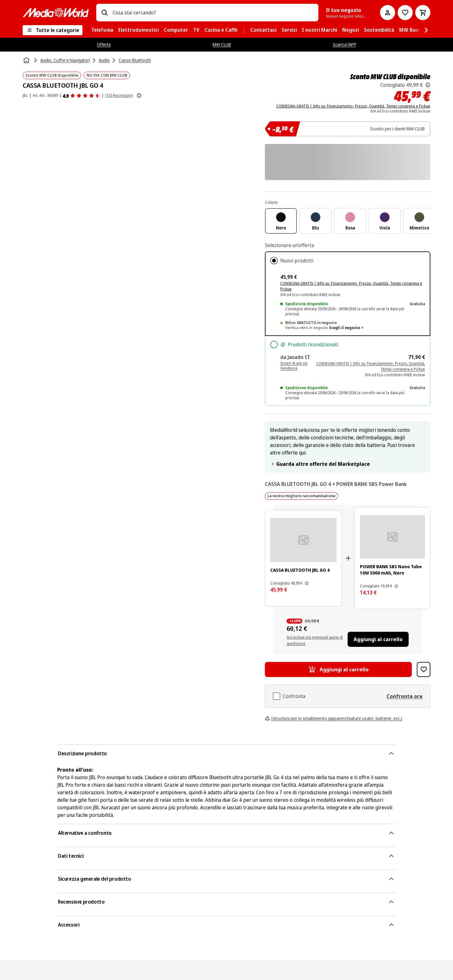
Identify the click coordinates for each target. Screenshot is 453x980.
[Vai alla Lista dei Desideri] (405, 13)
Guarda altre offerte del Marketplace (320, 464)
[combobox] (213, 13)
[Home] (27, 60)
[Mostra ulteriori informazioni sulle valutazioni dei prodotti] (139, 96)
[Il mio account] (388, 13)
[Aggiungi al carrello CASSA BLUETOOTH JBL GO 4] (338, 669)
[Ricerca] (104, 13)
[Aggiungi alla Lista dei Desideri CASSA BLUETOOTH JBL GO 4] (424, 669)
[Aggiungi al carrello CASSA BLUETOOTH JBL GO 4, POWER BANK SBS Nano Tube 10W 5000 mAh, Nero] (378, 639)
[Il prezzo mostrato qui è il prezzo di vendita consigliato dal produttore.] (428, 85)
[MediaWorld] (56, 12)
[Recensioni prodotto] (82, 96)
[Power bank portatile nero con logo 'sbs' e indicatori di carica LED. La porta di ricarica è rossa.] (392, 537)
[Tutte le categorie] (53, 30)
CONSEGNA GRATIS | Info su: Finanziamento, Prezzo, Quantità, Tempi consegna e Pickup (353, 106)
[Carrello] (423, 13)
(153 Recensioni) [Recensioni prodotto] (119, 95)
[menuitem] (102, 30)
